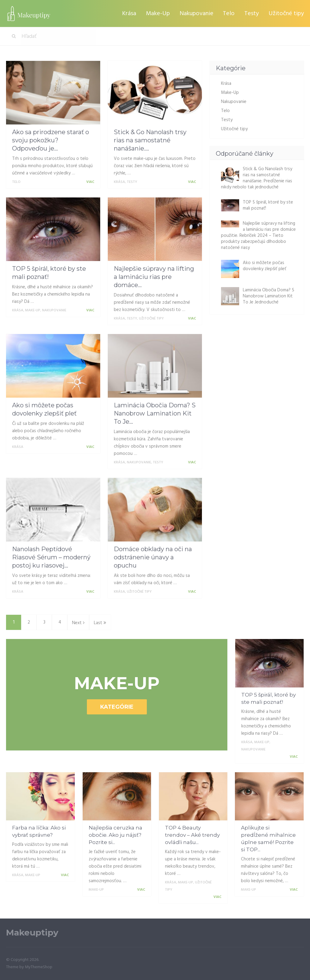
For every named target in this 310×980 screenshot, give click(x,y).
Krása (132, 13)
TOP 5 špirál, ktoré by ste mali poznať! (268, 205)
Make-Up (160, 13)
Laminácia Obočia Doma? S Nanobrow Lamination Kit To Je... (155, 413)
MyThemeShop (39, 967)
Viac (91, 182)
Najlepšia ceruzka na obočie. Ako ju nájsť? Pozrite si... (115, 835)
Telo (230, 13)
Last (100, 623)
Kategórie (117, 707)
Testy (252, 13)
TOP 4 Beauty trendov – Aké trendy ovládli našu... (192, 835)
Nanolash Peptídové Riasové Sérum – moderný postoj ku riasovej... (51, 557)
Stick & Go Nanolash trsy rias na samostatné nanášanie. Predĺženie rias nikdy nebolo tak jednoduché (257, 178)
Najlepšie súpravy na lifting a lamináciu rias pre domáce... (154, 277)
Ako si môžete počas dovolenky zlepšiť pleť (265, 266)
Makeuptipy (32, 933)
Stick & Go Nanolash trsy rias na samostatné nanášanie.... (150, 140)
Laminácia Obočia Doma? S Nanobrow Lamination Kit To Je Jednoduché (269, 296)
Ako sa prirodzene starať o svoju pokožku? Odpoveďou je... (51, 140)
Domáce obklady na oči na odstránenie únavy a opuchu (153, 557)
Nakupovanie (198, 13)
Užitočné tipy (286, 13)
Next (78, 623)
